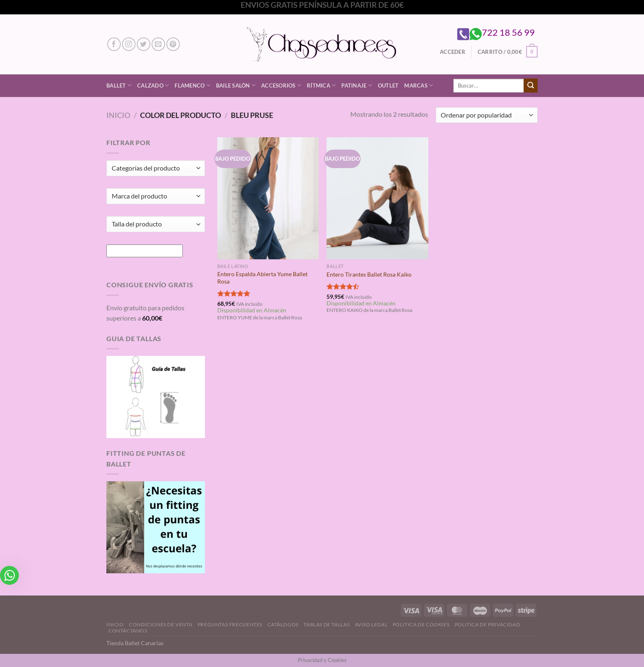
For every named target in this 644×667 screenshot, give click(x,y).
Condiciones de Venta (161, 624)
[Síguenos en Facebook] (114, 44)
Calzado (153, 85)
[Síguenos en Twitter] (144, 44)
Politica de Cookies (421, 624)
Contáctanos (128, 631)
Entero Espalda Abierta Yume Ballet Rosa (262, 278)
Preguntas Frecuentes (230, 624)
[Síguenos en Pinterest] (173, 44)
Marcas (419, 85)
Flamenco (192, 85)
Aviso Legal (371, 624)
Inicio (118, 115)
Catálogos (283, 624)
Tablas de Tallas (327, 624)
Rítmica (321, 85)
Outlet (388, 85)
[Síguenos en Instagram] (129, 44)
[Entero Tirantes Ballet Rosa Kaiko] (377, 198)
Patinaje (357, 85)
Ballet (119, 85)
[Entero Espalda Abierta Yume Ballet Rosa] (268, 198)
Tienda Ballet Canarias (135, 643)
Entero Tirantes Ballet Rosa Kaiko (369, 274)
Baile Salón (236, 85)
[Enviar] (531, 85)
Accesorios (281, 85)
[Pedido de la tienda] (487, 115)
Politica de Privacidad (487, 624)
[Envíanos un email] (158, 44)
